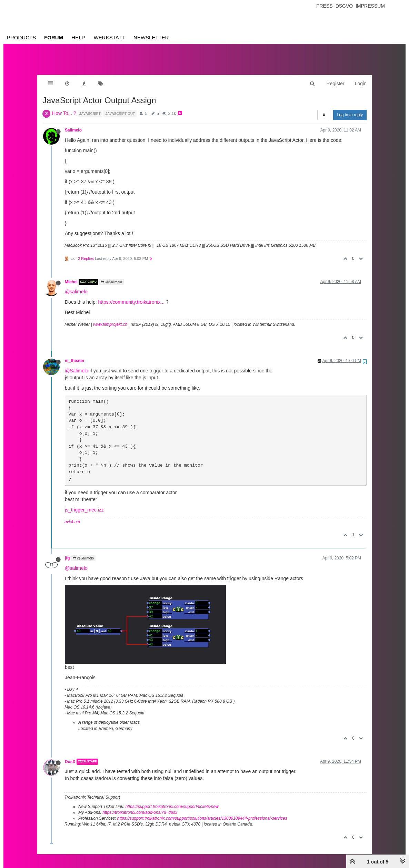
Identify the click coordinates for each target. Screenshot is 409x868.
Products (21, 37)
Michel (71, 275)
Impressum (370, 6)
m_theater (75, 354)
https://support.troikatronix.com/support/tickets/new (172, 800)
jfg (67, 551)
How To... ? (64, 106)
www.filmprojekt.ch (110, 318)
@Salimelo (111, 275)
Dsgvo (344, 6)
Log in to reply (350, 108)
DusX (70, 755)
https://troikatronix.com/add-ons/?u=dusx (140, 806)
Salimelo (73, 123)
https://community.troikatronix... (132, 295)
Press (324, 6)
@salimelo (76, 285)
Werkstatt (109, 37)
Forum (54, 37)
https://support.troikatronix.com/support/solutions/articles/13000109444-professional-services (202, 811)
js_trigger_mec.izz (84, 503)
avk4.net (72, 515)
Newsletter (151, 37)
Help (78, 37)
